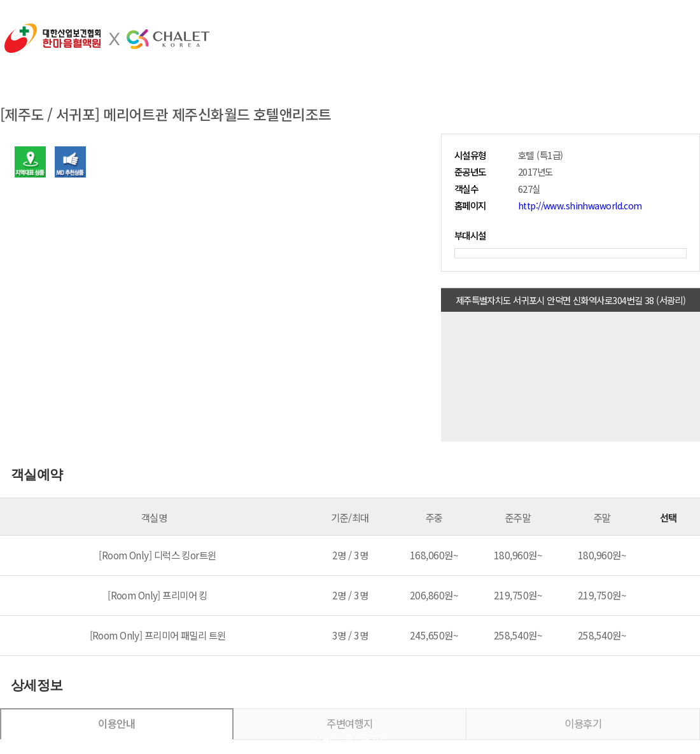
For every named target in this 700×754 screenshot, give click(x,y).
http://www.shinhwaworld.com (580, 206)
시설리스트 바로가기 (350, 738)
